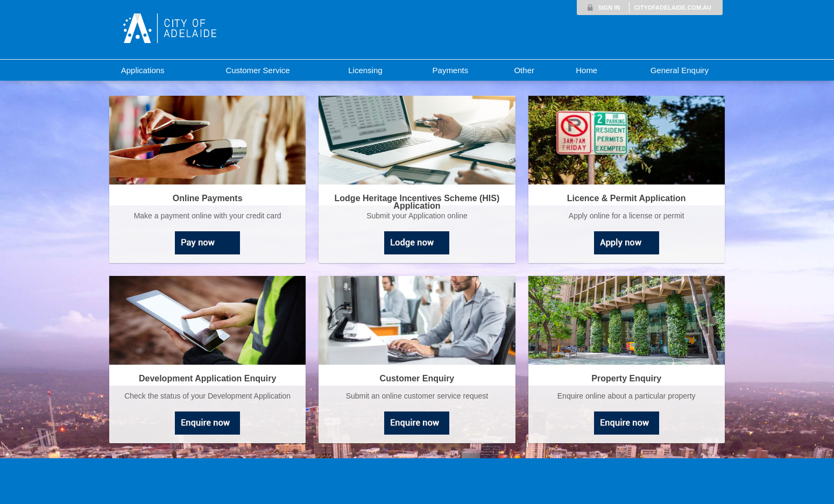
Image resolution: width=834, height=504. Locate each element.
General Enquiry (680, 70)
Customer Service (257, 70)
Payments (451, 70)
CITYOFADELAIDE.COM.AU (673, 8)
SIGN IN (609, 8)
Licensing (365, 70)
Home (586, 70)
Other (524, 70)
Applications (143, 70)
